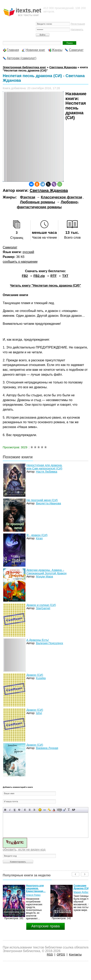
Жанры (57, 50)
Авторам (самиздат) (22, 58)
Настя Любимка (47, 472)
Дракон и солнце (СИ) (41, 605)
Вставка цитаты (64, 810)
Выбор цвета (54, 810)
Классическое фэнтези (61, 197)
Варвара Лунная (47, 748)
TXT (65, 276)
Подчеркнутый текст (15, 810)
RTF (53, 276)
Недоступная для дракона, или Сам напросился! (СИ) (45, 467)
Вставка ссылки (45, 810)
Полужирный (5, 810)
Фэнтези (28, 197)
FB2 (25, 276)
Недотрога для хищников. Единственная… (36, 888)
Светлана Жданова (49, 190)
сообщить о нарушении (20, 262)
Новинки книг (35, 50)
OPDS (61, 954)
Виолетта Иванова (49, 503)
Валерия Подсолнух (50, 643)
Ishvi (39, 713)
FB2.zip (39, 276)
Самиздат (76, 50)
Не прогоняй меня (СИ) (42, 500)
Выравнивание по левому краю (25, 810)
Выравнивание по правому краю (34, 810)
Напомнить (77, 30)
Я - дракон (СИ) (37, 535)
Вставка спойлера (74, 810)
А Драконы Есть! (38, 640)
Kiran (39, 538)
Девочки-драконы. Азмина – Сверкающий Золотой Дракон (47, 572)
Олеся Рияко (33, 895)
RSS (50, 954)
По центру (30, 810)
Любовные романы (38, 202)
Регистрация (78, 24)
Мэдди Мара (44, 576)
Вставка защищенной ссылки (49, 810)
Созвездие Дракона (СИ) (81, 887)
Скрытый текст (60, 810)
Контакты (75, 954)
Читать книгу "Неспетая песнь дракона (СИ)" (45, 286)
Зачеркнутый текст (19, 810)
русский (28, 252)
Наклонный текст (10, 810)
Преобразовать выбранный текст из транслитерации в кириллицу (69, 810)
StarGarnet (43, 608)
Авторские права (45, 926)
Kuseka (41, 678)
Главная (13, 50)
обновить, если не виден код (24, 850)
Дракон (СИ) (35, 675)
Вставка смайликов (40, 810)
